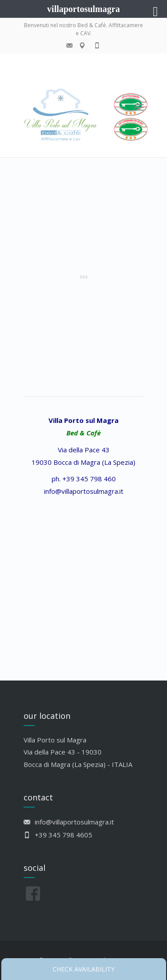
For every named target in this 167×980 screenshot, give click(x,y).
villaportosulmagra (83, 9)
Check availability (83, 969)
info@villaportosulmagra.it (84, 491)
